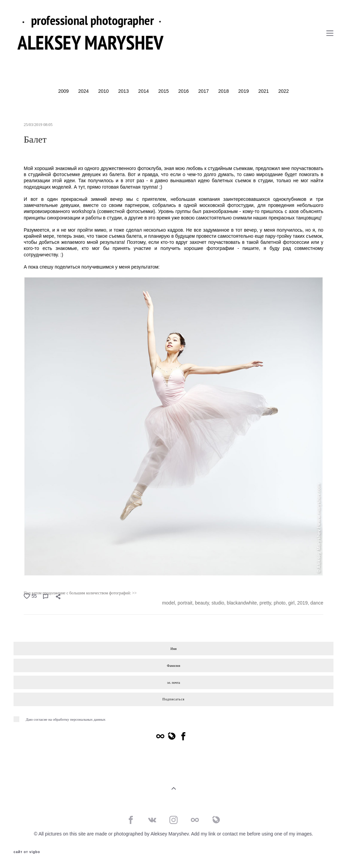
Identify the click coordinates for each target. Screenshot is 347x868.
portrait (185, 603)
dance (317, 603)
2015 (164, 91)
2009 (64, 91)
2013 (124, 91)
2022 (283, 91)
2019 (244, 91)
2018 (224, 91)
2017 (204, 91)
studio (218, 603)
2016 (184, 91)
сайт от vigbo (27, 852)
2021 (264, 91)
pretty (265, 603)
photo (280, 603)
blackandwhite (242, 603)
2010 (104, 91)
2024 (84, 91)
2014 (144, 91)
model (168, 603)
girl (291, 603)
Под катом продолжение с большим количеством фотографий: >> (80, 593)
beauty (202, 603)
